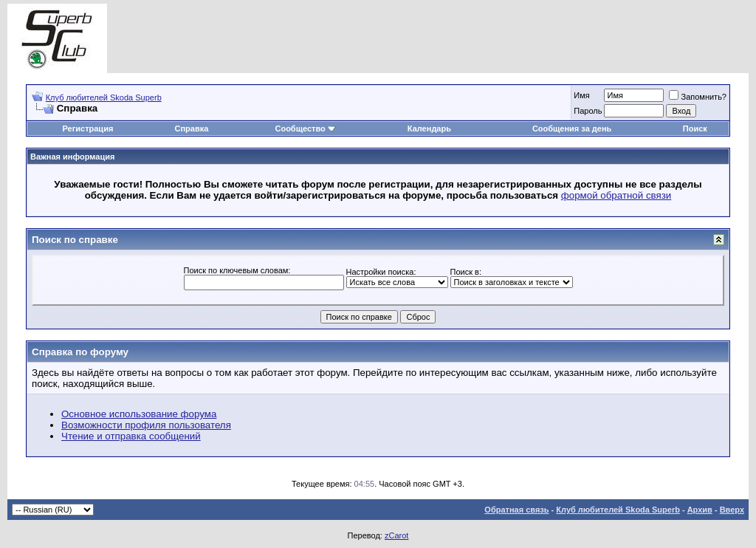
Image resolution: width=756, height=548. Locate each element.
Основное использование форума (139, 414)
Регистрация (88, 129)
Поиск (695, 129)
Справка (192, 129)
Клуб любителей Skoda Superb (104, 97)
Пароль (588, 111)
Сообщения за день (572, 129)
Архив (700, 510)
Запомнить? (698, 97)
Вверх (732, 510)
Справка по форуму (80, 352)
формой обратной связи (616, 195)
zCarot (396, 535)
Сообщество (305, 129)
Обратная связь (516, 510)
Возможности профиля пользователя (146, 425)
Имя (581, 95)
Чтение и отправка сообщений (131, 436)
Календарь (429, 129)
